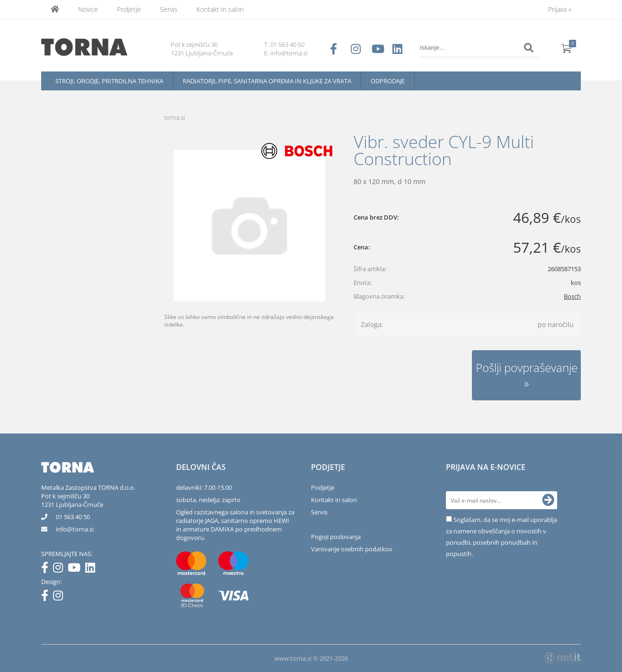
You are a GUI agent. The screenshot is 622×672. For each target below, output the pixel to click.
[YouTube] (76, 569)
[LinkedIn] (93, 569)
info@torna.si (289, 53)
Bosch (572, 296)
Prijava (560, 9)
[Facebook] (47, 569)
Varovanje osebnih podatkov (352, 549)
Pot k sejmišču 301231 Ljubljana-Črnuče (72, 500)
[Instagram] (60, 569)
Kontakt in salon (220, 9)
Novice (88, 9)
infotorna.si (75, 529)
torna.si (175, 117)
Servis (169, 9)
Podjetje (129, 9)
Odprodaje (388, 81)
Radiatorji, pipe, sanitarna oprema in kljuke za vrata (267, 81)
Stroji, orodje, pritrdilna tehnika (109, 81)
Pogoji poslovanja (336, 537)
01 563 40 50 (287, 44)
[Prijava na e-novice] (548, 500)
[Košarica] (567, 48)
